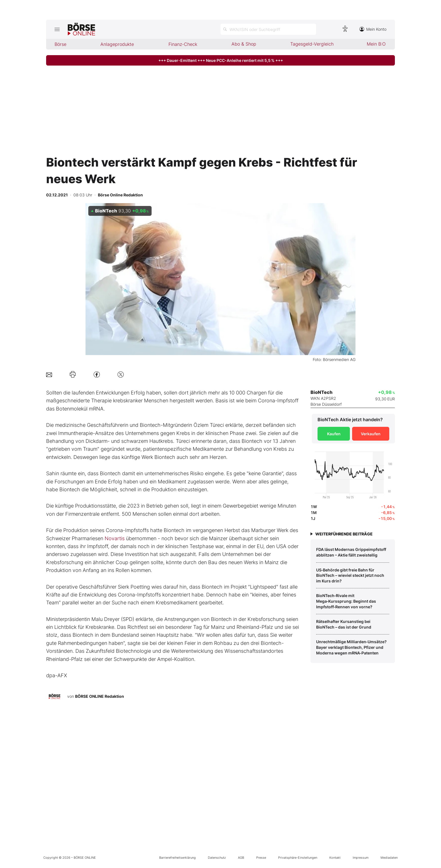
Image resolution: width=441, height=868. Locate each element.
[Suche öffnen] (268, 29)
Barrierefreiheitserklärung (177, 858)
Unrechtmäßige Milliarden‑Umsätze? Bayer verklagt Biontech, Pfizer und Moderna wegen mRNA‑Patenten (351, 647)
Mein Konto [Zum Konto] (373, 29)
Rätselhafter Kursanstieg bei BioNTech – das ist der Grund (344, 624)
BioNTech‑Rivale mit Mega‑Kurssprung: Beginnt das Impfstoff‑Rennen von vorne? (346, 601)
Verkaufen (371, 434)
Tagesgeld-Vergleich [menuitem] (312, 44)
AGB (241, 858)
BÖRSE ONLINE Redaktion (100, 696)
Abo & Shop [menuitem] (244, 44)
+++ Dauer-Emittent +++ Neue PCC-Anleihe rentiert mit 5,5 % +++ (221, 60)
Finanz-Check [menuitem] (183, 44)
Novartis (115, 538)
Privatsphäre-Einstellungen (298, 858)
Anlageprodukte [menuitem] (117, 44)
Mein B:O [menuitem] (376, 44)
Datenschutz (217, 858)
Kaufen (334, 434)
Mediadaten (389, 858)
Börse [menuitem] (60, 44)
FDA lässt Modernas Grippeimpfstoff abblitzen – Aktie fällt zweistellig (351, 552)
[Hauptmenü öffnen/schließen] (57, 29)
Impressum (361, 858)
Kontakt (335, 858)
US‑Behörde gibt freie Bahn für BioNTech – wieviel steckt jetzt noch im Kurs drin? (350, 575)
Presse (261, 858)
